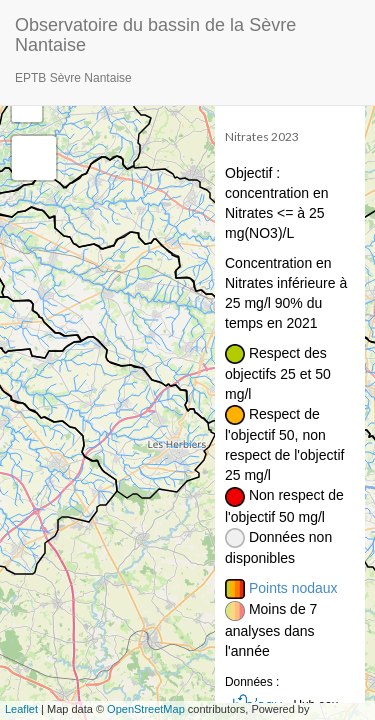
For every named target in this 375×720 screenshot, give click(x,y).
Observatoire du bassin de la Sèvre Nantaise (155, 32)
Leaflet (21, 709)
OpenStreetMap (146, 709)
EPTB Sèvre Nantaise (73, 78)
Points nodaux (293, 588)
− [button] (27, 107)
